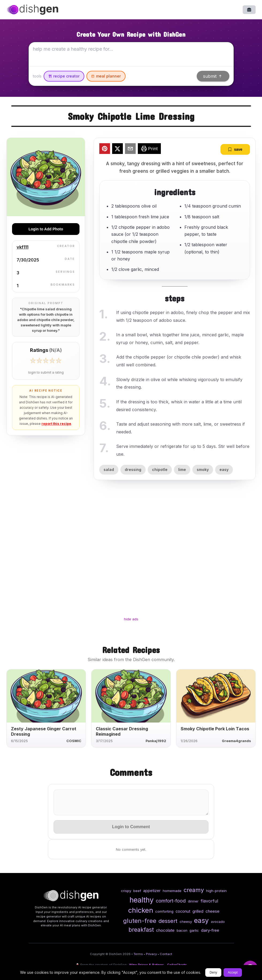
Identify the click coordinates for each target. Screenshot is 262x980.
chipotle (160, 469)
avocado (218, 922)
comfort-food (171, 901)
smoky (203, 469)
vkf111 (22, 247)
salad (109, 469)
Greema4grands (236, 741)
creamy (194, 890)
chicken (141, 910)
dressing (133, 469)
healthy (142, 900)
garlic (194, 930)
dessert (168, 921)
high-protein (216, 891)
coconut (183, 911)
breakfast (141, 930)
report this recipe (56, 424)
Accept (233, 972)
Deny (213, 972)
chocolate (165, 930)
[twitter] (117, 149)
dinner (193, 901)
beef (137, 891)
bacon (182, 930)
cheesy (186, 922)
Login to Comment (131, 827)
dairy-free (210, 930)
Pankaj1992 (156, 741)
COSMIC (74, 741)
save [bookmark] (235, 149)
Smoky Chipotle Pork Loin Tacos (215, 729)
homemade (172, 891)
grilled (198, 911)
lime (182, 469)
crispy (126, 891)
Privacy (151, 954)
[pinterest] (105, 149)
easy (224, 469)
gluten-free (140, 921)
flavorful (209, 901)
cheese (212, 911)
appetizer (152, 891)
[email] (130, 149)
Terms (138, 954)
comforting (164, 911)
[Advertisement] (131, 553)
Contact (166, 954)
